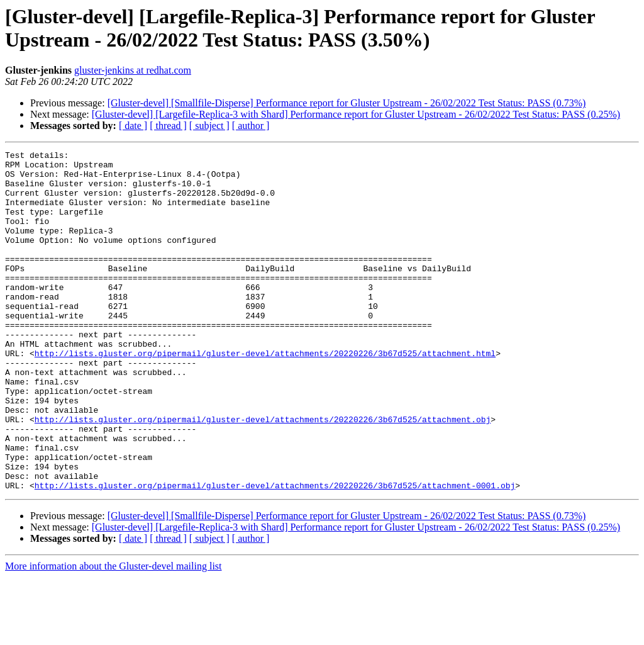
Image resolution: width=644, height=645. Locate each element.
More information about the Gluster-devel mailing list (114, 634)
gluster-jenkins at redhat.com (133, 70)
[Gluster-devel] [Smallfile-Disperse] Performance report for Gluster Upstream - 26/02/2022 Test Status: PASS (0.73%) (347, 103)
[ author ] (251, 126)
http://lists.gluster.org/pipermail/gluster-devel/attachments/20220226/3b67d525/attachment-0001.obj (275, 553)
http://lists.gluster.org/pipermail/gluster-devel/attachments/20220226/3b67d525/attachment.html (265, 395)
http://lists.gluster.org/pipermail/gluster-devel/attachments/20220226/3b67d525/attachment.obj (263, 474)
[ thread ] (168, 126)
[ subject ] (209, 126)
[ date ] (133, 126)
